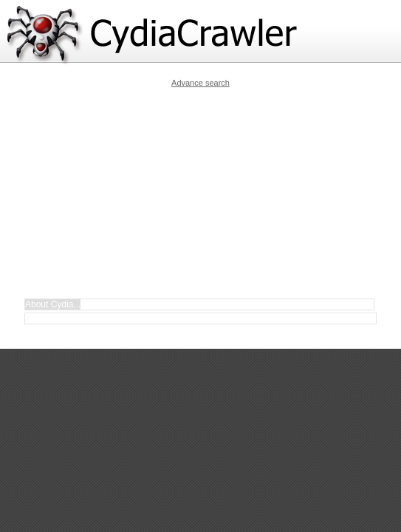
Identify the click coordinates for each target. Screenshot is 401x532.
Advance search (200, 83)
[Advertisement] (212, 193)
